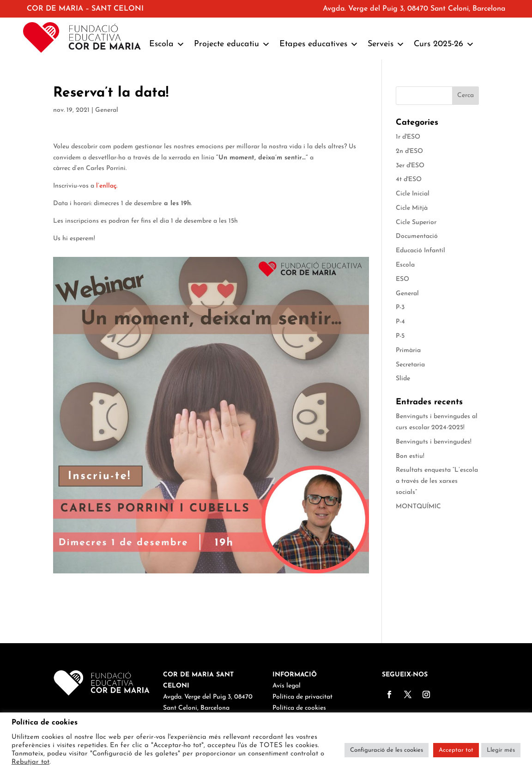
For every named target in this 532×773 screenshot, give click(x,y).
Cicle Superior (416, 222)
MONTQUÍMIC (418, 507)
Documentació (417, 236)
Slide (403, 379)
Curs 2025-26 (444, 44)
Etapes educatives (319, 44)
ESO (402, 279)
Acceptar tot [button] (456, 750)
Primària (408, 350)
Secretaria (410, 365)
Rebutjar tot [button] (30, 762)
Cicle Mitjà (412, 208)
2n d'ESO (409, 151)
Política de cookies (299, 708)
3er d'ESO (410, 166)
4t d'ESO (409, 180)
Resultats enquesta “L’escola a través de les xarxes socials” (437, 481)
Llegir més (501, 750)
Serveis (386, 44)
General (107, 110)
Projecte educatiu (232, 44)
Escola (167, 44)
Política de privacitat (302, 697)
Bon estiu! (410, 456)
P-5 (400, 336)
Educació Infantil (420, 251)
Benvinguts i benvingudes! (434, 442)
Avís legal (287, 686)
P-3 (400, 307)
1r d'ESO (408, 137)
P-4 (400, 322)
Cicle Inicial (413, 194)
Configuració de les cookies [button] (387, 750)
